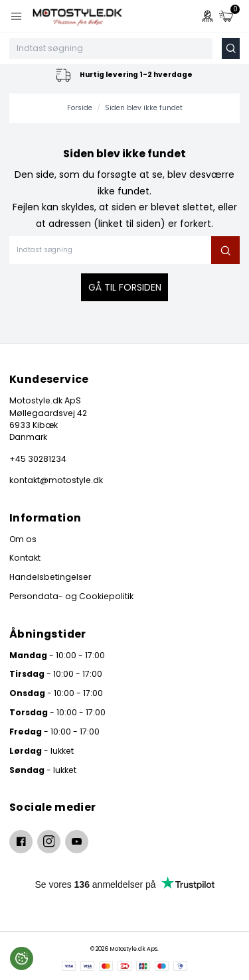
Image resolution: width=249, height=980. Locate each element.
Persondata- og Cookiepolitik (71, 596)
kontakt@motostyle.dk (56, 480)
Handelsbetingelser (50, 577)
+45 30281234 (38, 459)
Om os (23, 539)
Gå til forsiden (125, 287)
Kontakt (25, 558)
